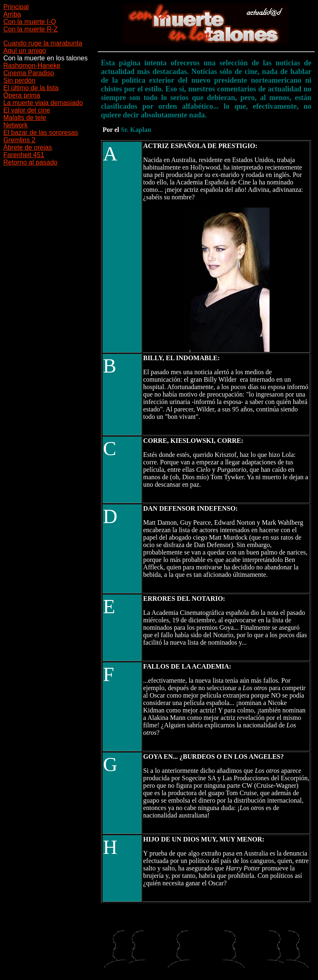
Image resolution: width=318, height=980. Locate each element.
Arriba (12, 14)
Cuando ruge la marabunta (43, 43)
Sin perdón (19, 80)
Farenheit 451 (24, 155)
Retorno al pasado (30, 162)
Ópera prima (22, 95)
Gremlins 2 (19, 140)
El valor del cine (27, 110)
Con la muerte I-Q (30, 22)
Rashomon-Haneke (32, 66)
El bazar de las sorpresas (41, 133)
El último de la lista (31, 88)
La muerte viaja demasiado (43, 103)
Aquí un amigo (25, 51)
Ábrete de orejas (28, 147)
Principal (16, 7)
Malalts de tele (25, 118)
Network (16, 125)
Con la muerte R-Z (31, 29)
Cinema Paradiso (29, 73)
